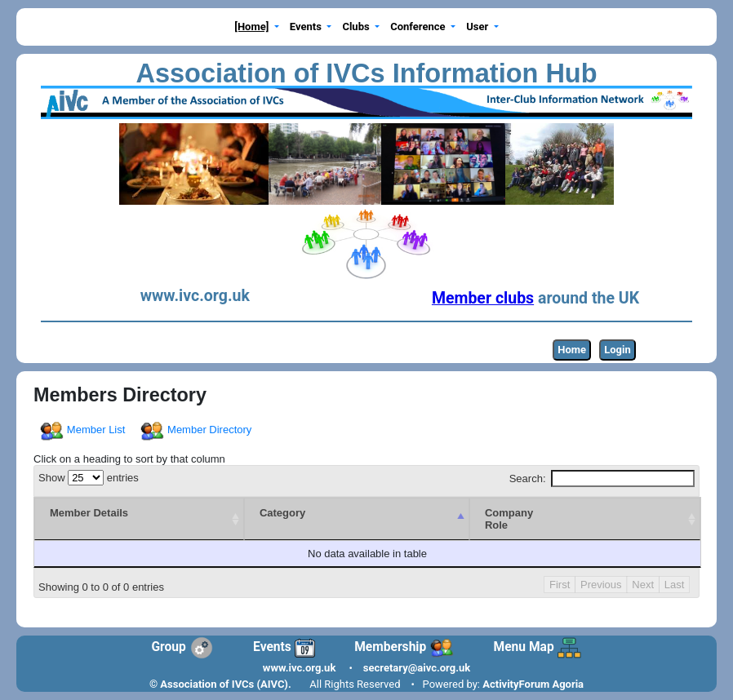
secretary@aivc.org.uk (417, 668)
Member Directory (197, 430)
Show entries (89, 478)
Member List (84, 430)
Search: (602, 478)
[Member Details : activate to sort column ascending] (78, 519)
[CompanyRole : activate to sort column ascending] (554, 519)
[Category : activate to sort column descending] (265, 519)
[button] (257, 27)
